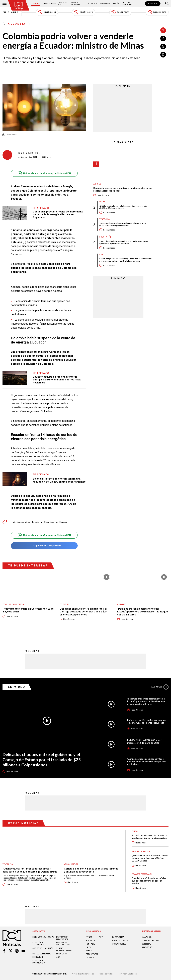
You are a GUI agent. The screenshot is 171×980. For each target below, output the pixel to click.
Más (160, 687)
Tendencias (105, 4)
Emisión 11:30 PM (157, 12)
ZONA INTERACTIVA (151, 940)
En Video (17, 687)
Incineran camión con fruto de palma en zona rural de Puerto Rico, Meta (146, 721)
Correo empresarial (42, 954)
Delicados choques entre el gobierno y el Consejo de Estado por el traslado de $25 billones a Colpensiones (83, 612)
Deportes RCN (62, 4)
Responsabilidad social (43, 937)
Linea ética (62, 954)
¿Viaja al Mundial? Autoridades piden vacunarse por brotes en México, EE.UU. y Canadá (150, 858)
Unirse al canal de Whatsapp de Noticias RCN (44, 173)
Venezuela (104, 219)
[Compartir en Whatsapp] (163, 55)
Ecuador (63, 522)
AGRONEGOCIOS (119, 944)
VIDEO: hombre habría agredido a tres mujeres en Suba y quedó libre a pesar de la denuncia (124, 242)
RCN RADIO (91, 944)
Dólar (102, 202)
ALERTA (89, 951)
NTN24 (89, 937)
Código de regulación (43, 948)
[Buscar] (167, 4)
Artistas (97, 184)
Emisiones (11, 12)
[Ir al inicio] (19, 5)
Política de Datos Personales (83, 974)
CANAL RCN (153, 4)
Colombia (35, 4)
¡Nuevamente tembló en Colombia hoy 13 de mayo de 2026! (28, 610)
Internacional (49, 4)
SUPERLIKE (147, 944)
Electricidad (49, 522)
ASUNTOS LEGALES (120, 940)
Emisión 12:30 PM (83, 12)
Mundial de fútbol (141, 851)
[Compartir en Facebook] (163, 38)
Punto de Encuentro (126, 4)
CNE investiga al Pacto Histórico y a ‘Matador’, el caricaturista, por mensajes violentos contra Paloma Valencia (126, 260)
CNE (101, 255)
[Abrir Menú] (5, 4)
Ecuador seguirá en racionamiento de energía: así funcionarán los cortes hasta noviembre (57, 380)
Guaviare (122, 604)
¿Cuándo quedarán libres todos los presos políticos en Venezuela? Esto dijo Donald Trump (30, 870)
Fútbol (135, 831)
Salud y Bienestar (76, 4)
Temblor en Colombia (13, 604)
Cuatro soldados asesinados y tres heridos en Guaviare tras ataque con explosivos (146, 762)
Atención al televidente (38, 944)
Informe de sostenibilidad (63, 944)
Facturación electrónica (62, 938)
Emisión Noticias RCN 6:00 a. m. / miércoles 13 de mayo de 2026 (144, 741)
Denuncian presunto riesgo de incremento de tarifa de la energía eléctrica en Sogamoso (58, 215)
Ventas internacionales (64, 949)
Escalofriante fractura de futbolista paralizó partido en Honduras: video (149, 837)
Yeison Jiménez (71, 864)
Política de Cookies (106, 974)
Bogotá (103, 237)
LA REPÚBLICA (118, 937)
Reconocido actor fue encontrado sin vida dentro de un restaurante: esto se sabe (122, 189)
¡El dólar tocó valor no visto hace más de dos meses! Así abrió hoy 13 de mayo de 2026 (123, 207)
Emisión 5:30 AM (47, 12)
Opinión (116, 4)
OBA (58, 957)
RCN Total (91, 940)
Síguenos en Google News (44, 546)
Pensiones (64, 604)
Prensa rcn (38, 957)
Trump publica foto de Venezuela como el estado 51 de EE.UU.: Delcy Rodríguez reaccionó (123, 224)
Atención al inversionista (39, 962)
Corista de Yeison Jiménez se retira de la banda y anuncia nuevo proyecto (91, 870)
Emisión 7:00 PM (120, 12)
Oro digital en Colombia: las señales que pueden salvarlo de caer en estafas (149, 881)
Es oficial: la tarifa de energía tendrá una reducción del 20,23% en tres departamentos (59, 480)
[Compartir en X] (163, 46)
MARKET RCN (148, 947)
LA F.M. (89, 947)
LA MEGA (90, 958)
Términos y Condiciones (128, 974)
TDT (101, 937)
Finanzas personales (142, 874)
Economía (93, 4)
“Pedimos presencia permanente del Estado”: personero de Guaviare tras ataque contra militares (143, 612)
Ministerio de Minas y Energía (26, 522)
